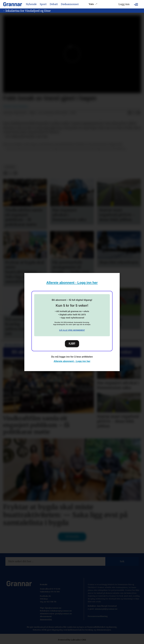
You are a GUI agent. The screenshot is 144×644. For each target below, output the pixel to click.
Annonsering (46, 619)
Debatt (54, 4)
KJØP (72, 343)
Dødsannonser (70, 4)
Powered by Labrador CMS (72, 640)
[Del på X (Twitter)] (134, 113)
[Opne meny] (136, 4)
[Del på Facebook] (130, 113)
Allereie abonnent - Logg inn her (72, 283)
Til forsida (72, 537)
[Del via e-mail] (139, 113)
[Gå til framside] (13, 4)
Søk (122, 561)
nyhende (10, 167)
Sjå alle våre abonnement (72, 330)
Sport (43, 4)
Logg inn (124, 4)
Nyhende (31, 4)
